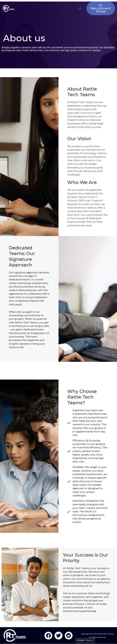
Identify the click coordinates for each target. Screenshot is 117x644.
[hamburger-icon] (80, 8)
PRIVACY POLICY (85, 641)
